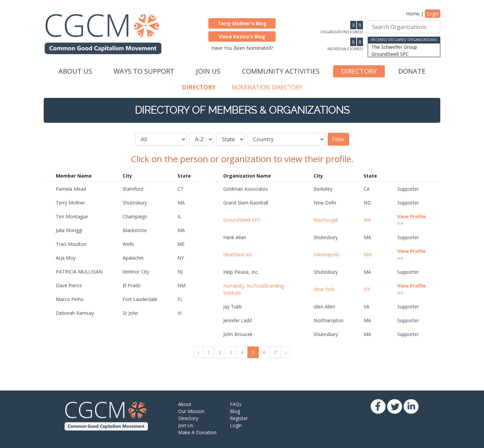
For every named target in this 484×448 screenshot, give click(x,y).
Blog (235, 411)
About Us (75, 71)
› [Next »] (286, 352)
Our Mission (191, 411)
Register (239, 418)
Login (433, 14)
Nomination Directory (267, 87)
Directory (359, 71)
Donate (412, 71)
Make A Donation (197, 432)
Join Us (208, 71)
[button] (242, 23)
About (185, 404)
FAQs (236, 404)
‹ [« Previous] (198, 352)
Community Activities (281, 71)
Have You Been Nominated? (242, 48)
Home (413, 14)
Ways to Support (144, 71)
